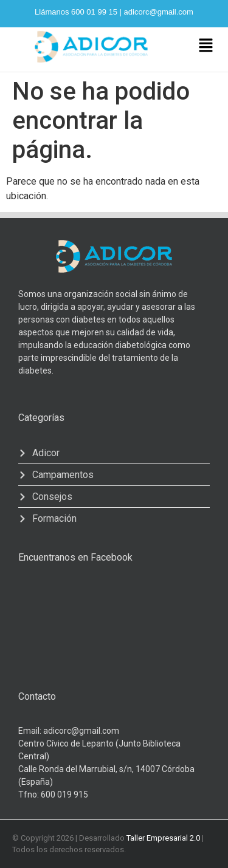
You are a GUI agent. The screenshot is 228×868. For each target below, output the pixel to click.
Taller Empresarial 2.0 (163, 838)
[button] (206, 46)
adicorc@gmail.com (159, 12)
